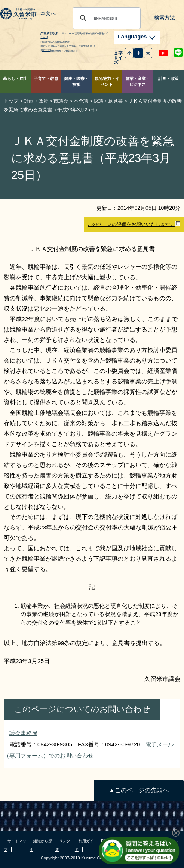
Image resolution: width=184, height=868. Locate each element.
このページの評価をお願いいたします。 (134, 224)
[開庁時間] (46, 50)
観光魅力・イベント (107, 82)
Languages (137, 37)
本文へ (48, 14)
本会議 (81, 101)
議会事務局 (23, 733)
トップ (11, 101)
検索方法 (165, 18)
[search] (105, 18)
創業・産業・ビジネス (138, 82)
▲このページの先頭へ (139, 790)
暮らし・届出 (15, 78)
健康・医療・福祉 (76, 82)
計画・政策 (168, 78)
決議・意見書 (108, 101)
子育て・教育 (46, 78)
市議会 (61, 101)
